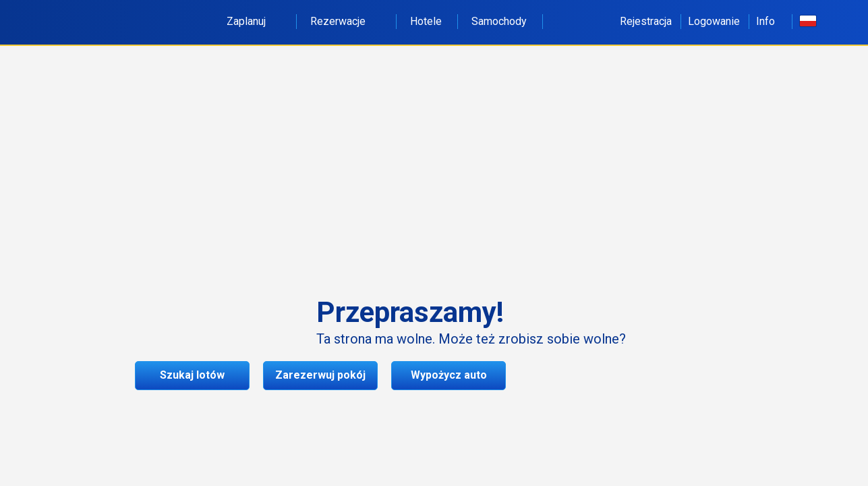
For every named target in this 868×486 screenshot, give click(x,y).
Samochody (499, 21)
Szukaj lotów (192, 375)
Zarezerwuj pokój (320, 375)
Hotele (426, 21)
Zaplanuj (254, 21)
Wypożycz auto (449, 375)
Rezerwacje (345, 21)
